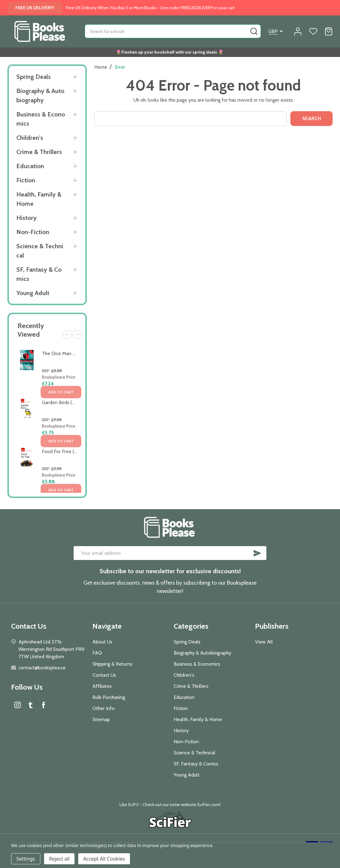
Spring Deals (34, 77)
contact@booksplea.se (42, 668)
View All (264, 642)
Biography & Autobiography (40, 95)
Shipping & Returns (112, 664)
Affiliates (102, 686)
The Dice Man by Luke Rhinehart (76, 353)
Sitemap (101, 719)
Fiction (26, 180)
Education (30, 166)
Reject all (59, 859)
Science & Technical (40, 251)
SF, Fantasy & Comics (39, 274)
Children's (30, 138)
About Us (102, 642)
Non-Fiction (33, 232)
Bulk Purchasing (109, 697)
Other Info (103, 708)
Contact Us (104, 675)
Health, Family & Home (39, 199)
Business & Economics (41, 119)
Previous (67, 335)
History (26, 218)
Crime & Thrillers (39, 152)
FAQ (97, 653)
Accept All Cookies (104, 859)
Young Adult (33, 293)
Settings (26, 859)
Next (77, 335)
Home (101, 67)
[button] (170, 821)
